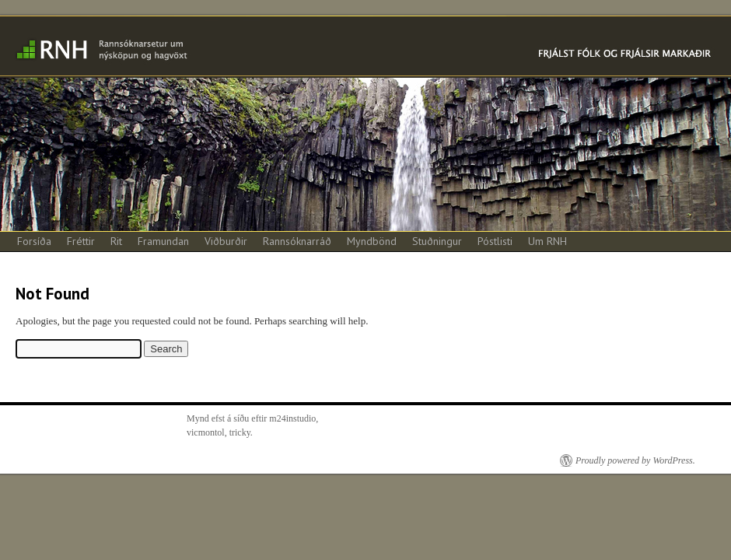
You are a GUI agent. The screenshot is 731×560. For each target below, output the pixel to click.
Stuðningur (437, 241)
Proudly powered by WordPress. (635, 460)
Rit (116, 241)
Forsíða (34, 241)
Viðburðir (226, 241)
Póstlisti (495, 241)
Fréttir (81, 241)
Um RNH (547, 241)
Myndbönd (372, 241)
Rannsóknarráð (297, 241)
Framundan (163, 241)
